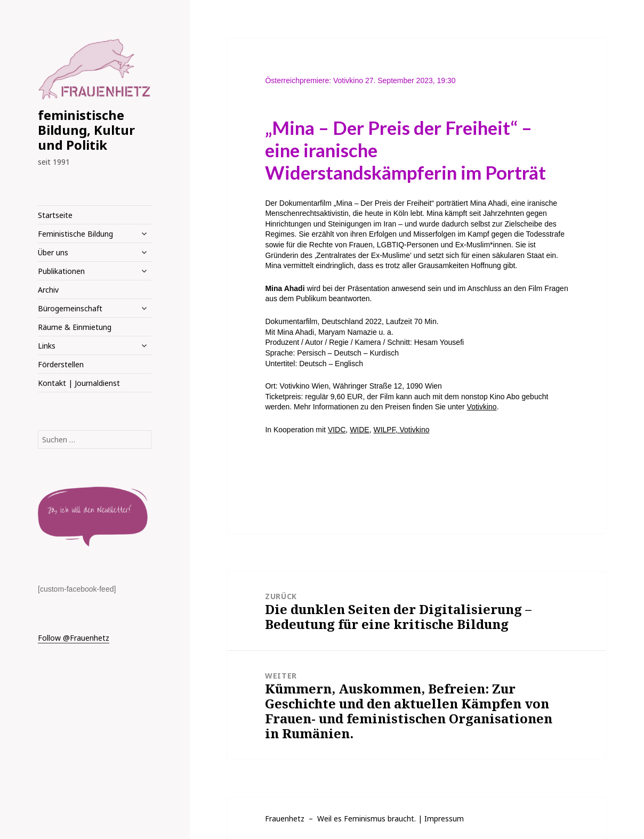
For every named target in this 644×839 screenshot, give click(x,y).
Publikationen (61, 271)
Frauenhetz (285, 818)
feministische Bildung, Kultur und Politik (86, 130)
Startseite (55, 215)
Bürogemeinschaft (70, 308)
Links (47, 346)
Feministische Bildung (75, 234)
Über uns (53, 252)
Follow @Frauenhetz (74, 638)
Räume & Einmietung (75, 327)
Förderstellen (61, 364)
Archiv (48, 290)
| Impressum (441, 818)
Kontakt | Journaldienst (79, 383)
